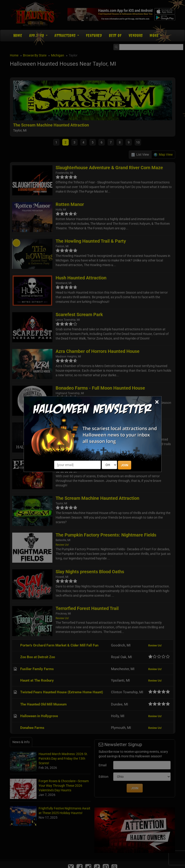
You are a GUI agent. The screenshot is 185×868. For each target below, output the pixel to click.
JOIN (125, 465)
